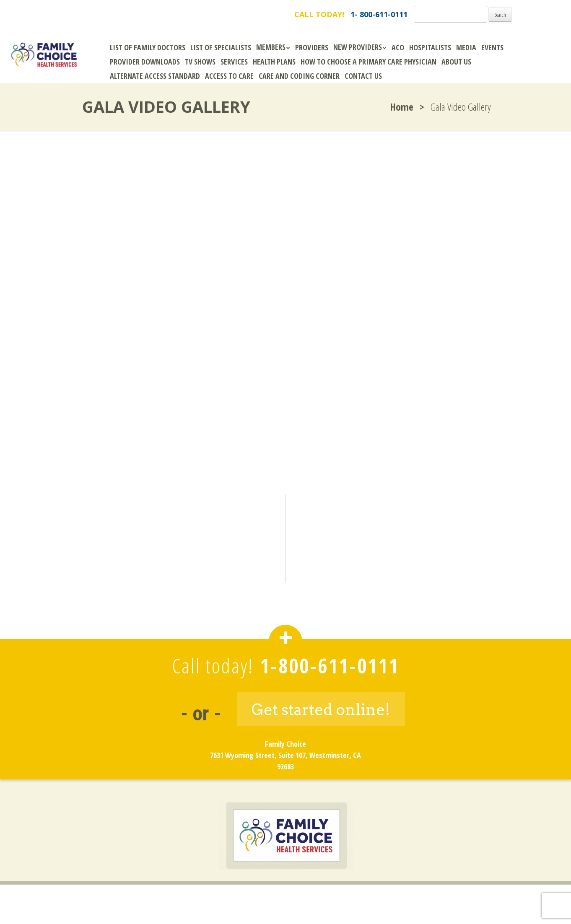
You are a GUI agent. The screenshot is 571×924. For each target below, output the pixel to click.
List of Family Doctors (148, 47)
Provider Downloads (145, 62)
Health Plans (274, 62)
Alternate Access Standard (155, 76)
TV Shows (200, 62)
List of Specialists (221, 47)
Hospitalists (430, 47)
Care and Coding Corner (299, 76)
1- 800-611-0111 (379, 14)
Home (402, 107)
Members (271, 47)
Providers (312, 47)
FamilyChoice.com (93, 14)
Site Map (366, 898)
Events (492, 47)
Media (466, 47)
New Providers (358, 47)
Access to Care (229, 76)
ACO (398, 47)
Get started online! (321, 709)
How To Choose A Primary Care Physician (369, 62)
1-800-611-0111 (330, 666)
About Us (456, 62)
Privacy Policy (316, 898)
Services (234, 62)
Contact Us (363, 76)
